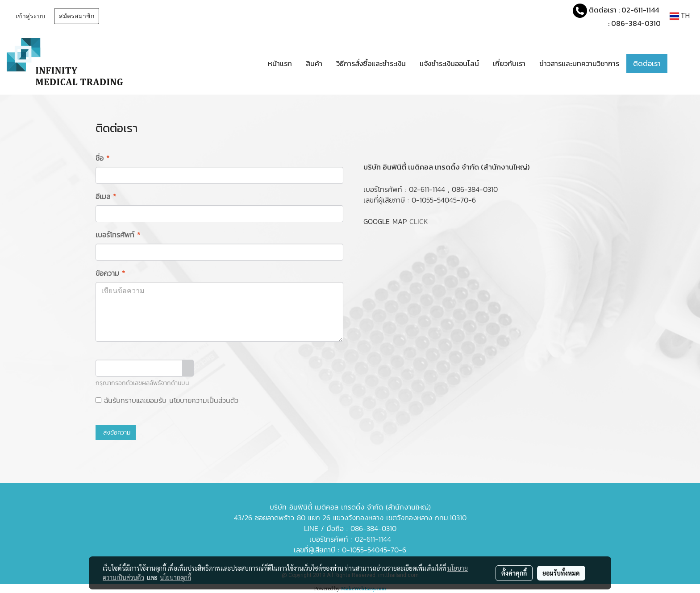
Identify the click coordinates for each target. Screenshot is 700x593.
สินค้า (314, 63)
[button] (681, 63)
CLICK (419, 221)
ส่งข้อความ (116, 433)
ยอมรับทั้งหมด (561, 573)
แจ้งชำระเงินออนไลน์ (449, 63)
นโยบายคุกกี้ (175, 577)
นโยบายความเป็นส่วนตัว (204, 400)
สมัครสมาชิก (77, 16)
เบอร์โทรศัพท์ (118, 235)
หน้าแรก (280, 63)
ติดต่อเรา (647, 63)
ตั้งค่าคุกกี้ (514, 573)
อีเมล (106, 196)
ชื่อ (102, 158)
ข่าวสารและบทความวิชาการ (579, 63)
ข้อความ (110, 273)
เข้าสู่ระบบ (30, 16)
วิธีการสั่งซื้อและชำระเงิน (371, 63)
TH (680, 16)
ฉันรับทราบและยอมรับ (167, 400)
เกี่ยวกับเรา (509, 63)
